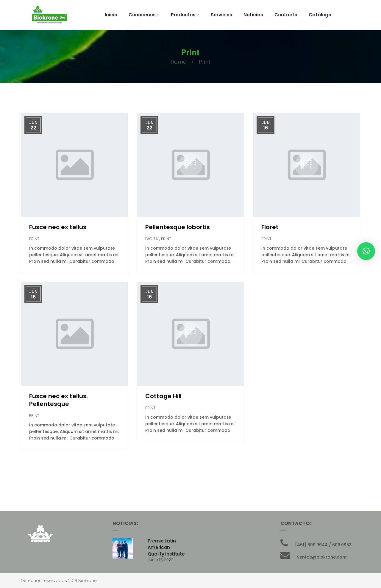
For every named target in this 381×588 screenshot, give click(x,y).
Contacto (286, 15)
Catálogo (320, 15)
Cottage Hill (163, 396)
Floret (270, 227)
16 (266, 128)
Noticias (253, 15)
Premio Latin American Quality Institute (166, 547)
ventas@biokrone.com (322, 557)
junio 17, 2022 (161, 560)
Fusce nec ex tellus (58, 227)
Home (178, 62)
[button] (366, 251)
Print (34, 239)
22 (33, 128)
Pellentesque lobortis (178, 227)
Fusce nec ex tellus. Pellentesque (58, 400)
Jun (33, 123)
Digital (152, 239)
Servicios (221, 15)
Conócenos (144, 15)
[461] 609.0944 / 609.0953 (323, 545)
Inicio (111, 15)
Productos (185, 15)
